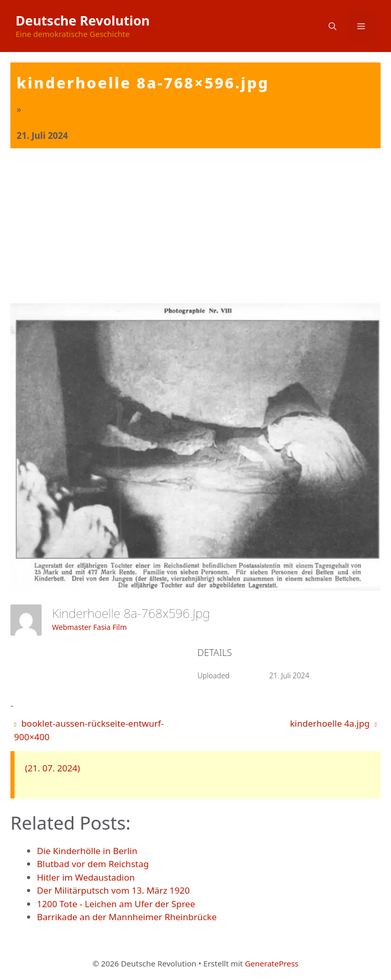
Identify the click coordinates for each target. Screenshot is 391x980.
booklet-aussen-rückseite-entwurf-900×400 (89, 730)
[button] (333, 26)
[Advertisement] (196, 226)
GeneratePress (272, 963)
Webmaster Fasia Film (89, 627)
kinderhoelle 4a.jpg (334, 723)
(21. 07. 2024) (53, 768)
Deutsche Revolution (83, 20)
